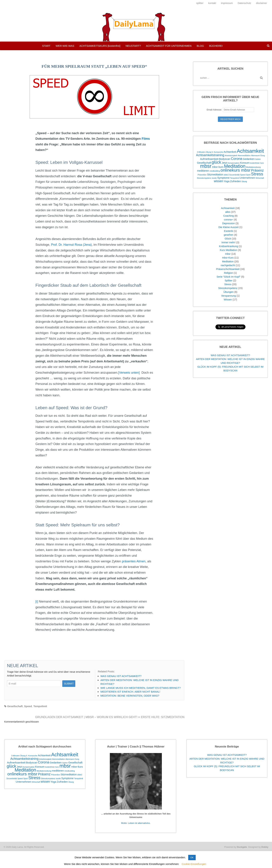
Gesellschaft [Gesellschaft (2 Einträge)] (204, 163)
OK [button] (192, 858)
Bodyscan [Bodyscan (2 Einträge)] (225, 159)
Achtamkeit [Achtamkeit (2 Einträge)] (230, 152)
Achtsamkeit (228, 208)
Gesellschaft (15, 706)
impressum (227, 3)
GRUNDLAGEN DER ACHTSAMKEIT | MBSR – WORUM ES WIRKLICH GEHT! (87, 717)
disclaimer (262, 3)
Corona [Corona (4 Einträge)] (237, 159)
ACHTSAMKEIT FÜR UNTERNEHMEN (169, 46)
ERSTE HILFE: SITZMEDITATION (162, 717)
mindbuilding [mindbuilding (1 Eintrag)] (215, 171)
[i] (37, 602)
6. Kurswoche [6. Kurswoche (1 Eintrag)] (217, 152)
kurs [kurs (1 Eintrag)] (262, 163)
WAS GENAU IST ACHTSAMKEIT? (230, 355)
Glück (228, 239)
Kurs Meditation (228, 250)
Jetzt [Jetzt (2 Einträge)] (224, 163)
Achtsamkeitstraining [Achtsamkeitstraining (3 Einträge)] (210, 155)
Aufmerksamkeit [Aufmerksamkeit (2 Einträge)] (209, 159)
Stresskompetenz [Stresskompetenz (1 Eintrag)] (204, 178)
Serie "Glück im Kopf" (229, 277)
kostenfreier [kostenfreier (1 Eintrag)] (255, 163)
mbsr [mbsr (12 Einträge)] (206, 166)
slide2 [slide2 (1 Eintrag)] (226, 175)
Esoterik (228, 231)
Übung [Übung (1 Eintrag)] (244, 181)
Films (145, 139)
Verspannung (229, 296)
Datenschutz (244, 3)
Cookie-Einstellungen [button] (194, 864)
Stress (228, 284)
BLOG (200, 46)
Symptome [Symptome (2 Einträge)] (223, 178)
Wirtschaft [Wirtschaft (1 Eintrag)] (260, 178)
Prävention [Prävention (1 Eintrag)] (202, 175)
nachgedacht (228, 265)
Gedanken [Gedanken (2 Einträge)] (249, 159)
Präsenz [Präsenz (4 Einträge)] (258, 170)
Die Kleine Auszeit (228, 227)
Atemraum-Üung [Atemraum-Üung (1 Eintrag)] (258, 155)
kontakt (212, 3)
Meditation (228, 261)
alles (228, 212)
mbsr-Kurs (228, 258)
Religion (228, 273)
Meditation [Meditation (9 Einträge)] (235, 166)
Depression (229, 223)
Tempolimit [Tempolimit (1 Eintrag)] (235, 178)
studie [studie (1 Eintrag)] (214, 178)
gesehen (229, 235)
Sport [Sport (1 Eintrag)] (248, 175)
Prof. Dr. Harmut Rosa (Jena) (71, 245)
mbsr (228, 254)
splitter (200, 3)
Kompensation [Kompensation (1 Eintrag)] (234, 163)
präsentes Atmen (134, 561)
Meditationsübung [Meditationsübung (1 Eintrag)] (253, 167)
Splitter (229, 281)
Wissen (228, 300)
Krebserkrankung (228, 246)
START (46, 46)
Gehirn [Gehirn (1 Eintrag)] (258, 159)
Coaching (229, 216)
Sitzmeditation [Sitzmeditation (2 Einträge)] (215, 175)
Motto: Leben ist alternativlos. (136, 823)
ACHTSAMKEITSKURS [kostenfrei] (100, 46)
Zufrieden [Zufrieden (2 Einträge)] (235, 181)
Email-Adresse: (230, 110)
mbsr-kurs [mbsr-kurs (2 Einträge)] (218, 167)
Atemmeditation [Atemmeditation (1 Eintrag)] (244, 155)
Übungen (228, 292)
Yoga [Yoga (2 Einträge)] (227, 181)
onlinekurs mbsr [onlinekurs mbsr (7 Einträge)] (235, 170)
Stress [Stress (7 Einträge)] (257, 174)
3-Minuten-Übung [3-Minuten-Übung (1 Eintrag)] (204, 152)
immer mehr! (229, 242)
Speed (28, 706)
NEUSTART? (133, 46)
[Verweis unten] (129, 373)
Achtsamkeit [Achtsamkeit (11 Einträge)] (250, 151)
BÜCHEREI (216, 46)
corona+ (228, 220)
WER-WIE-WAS (65, 46)
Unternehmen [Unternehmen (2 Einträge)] (247, 178)
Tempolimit (40, 706)
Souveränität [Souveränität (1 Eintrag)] (234, 175)
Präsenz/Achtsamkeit (228, 269)
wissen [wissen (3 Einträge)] (219, 181)
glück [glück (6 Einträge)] (216, 162)
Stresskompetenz (228, 288)
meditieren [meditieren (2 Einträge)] (203, 171)
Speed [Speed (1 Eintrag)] (243, 175)
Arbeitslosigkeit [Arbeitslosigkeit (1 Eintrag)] (231, 155)
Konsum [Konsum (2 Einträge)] (245, 163)
